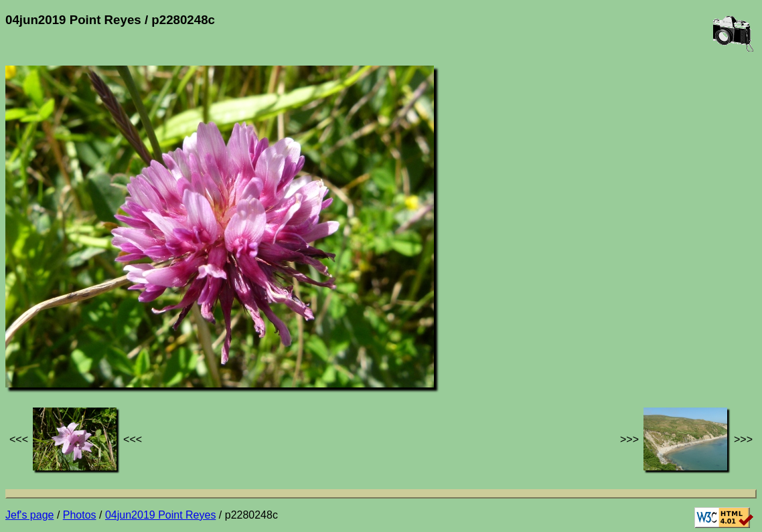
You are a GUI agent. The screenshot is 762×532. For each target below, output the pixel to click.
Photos (80, 515)
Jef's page (29, 515)
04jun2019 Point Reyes (160, 515)
